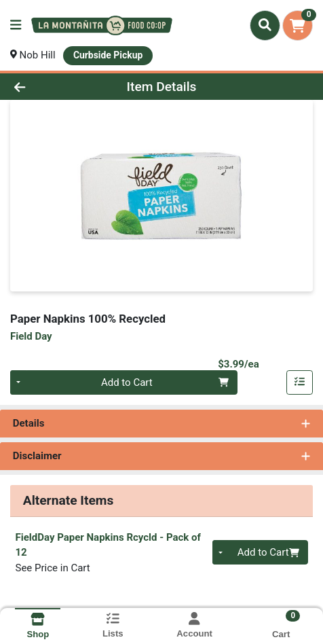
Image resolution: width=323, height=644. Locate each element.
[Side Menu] (16, 25)
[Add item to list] (300, 382)
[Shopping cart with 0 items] (298, 25)
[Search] (265, 25)
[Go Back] (48, 87)
